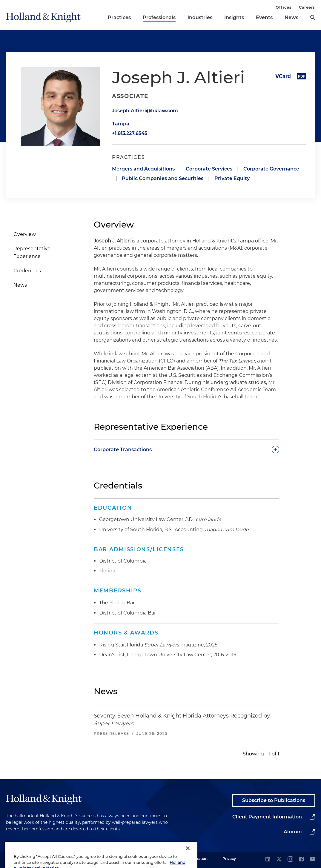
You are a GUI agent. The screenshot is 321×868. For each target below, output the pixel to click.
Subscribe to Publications (274, 800)
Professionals (159, 17)
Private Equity (232, 178)
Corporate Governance (271, 169)
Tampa (121, 124)
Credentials (27, 271)
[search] (313, 17)
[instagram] (290, 859)
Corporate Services (209, 169)
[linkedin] (268, 859)
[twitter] (279, 859)
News (291, 17)
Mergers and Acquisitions (143, 169)
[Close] (188, 855)
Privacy (229, 859)
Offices (284, 7)
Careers (307, 7)
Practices (119, 17)
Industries (200, 17)
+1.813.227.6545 (130, 133)
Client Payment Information (267, 817)
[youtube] (312, 859)
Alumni (293, 832)
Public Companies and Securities (163, 178)
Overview (25, 234)
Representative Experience (32, 252)
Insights (234, 17)
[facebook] (301, 859)
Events (264, 17)
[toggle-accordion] (186, 449)
